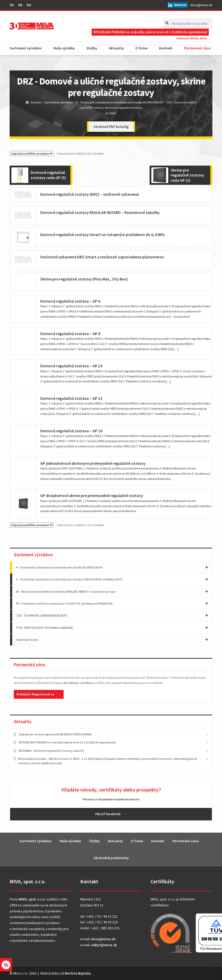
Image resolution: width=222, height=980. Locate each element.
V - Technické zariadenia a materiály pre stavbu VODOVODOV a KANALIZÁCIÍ (69, 579)
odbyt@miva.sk (104, 945)
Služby (92, 48)
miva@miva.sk (201, 5)
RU (29, 5)
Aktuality (116, 48)
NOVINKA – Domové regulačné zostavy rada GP (51, 751)
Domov (36, 102)
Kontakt (166, 48)
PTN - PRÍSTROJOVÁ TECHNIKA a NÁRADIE (44, 628)
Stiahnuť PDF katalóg (111, 127)
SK (12, 5)
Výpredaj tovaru (27, 640)
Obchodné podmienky (111, 858)
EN (20, 5)
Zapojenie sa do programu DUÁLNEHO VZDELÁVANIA (55, 734)
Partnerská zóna (197, 48)
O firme (141, 48)
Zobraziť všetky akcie (192, 38)
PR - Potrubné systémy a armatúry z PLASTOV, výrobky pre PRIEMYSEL (64, 603)
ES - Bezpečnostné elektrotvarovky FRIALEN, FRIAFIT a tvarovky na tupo (66, 592)
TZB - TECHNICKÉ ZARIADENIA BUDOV (41, 615)
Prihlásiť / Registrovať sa (35, 694)
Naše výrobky (64, 48)
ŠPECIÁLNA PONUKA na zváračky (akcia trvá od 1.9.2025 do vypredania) (150, 32)
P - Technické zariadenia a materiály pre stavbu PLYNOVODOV (120, 102)
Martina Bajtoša (78, 973)
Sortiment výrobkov (26, 48)
